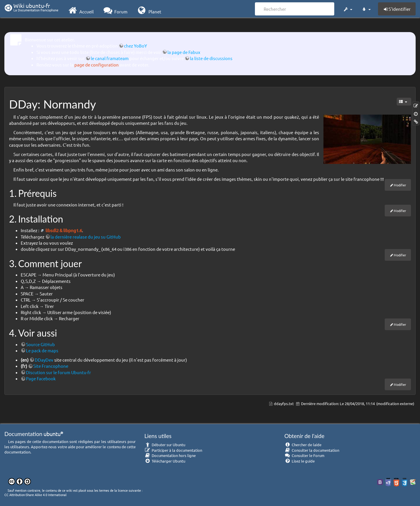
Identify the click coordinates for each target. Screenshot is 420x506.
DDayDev (44, 360)
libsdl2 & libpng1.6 (64, 230)
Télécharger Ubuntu (165, 461)
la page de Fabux (184, 52)
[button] (348, 8)
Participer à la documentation (173, 450)
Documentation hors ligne (170, 455)
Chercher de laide (303, 445)
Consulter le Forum (304, 455)
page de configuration (97, 65)
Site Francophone (51, 366)
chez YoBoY (135, 46)
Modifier (400, 185)
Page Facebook (41, 378)
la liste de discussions (211, 58)
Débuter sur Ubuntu (165, 445)
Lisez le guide (300, 461)
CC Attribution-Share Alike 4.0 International (35, 495)
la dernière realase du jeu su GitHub (86, 237)
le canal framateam (110, 58)
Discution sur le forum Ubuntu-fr (58, 372)
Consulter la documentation (312, 450)
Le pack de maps (42, 350)
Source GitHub (40, 344)
